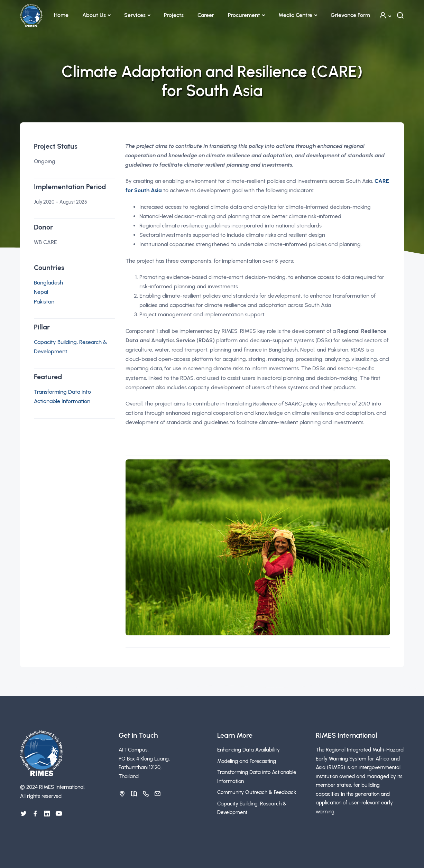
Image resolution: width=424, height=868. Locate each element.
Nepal (41, 292)
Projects (174, 15)
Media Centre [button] (295, 15)
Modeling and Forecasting (247, 761)
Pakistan (44, 302)
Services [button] (135, 15)
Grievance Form (350, 15)
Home (61, 15)
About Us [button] (94, 15)
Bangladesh (48, 283)
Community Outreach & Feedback (257, 792)
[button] (385, 15)
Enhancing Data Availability (248, 750)
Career (206, 15)
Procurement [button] (244, 15)
